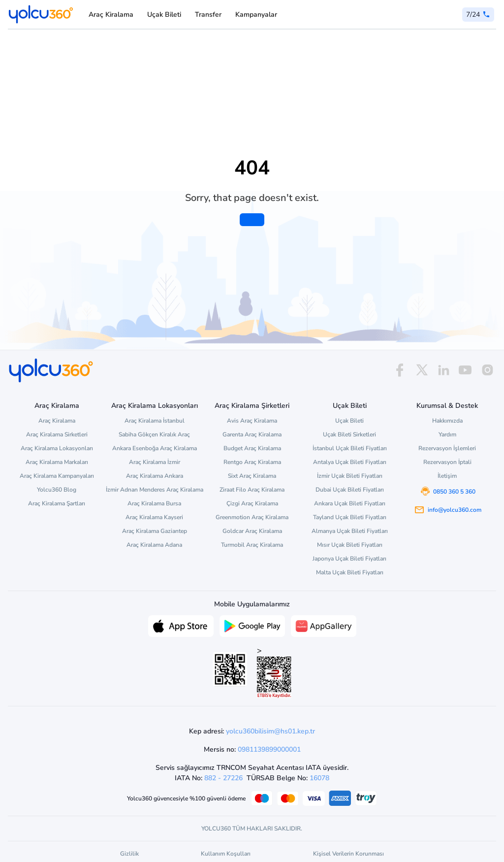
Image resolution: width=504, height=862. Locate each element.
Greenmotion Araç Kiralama (252, 517)
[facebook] (400, 370)
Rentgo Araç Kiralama (252, 462)
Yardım (447, 434)
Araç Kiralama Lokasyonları (57, 448)
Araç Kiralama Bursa (154, 503)
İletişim (447, 476)
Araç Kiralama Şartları (57, 503)
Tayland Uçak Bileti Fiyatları (350, 517)
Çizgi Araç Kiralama (252, 503)
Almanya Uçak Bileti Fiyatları (350, 531)
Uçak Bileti (164, 15)
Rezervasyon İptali (447, 462)
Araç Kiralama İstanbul (155, 421)
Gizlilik (129, 854)
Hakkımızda (447, 421)
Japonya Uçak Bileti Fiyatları (349, 559)
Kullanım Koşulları (226, 854)
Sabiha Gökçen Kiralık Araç (154, 434)
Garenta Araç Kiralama (252, 434)
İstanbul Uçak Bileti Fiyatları (350, 448)
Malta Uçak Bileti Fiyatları (350, 572)
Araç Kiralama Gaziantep (155, 531)
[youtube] (465, 370)
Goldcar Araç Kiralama (252, 531)
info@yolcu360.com (455, 510)
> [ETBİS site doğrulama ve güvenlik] (274, 672)
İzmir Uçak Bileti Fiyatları (350, 476)
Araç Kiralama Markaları (57, 462)
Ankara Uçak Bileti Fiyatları (350, 503)
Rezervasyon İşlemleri (447, 448)
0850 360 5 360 (454, 492)
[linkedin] (443, 370)
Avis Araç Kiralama (252, 421)
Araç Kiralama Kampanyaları (57, 476)
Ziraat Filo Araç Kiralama (252, 490)
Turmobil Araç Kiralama (252, 545)
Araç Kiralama (111, 15)
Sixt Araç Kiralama (252, 476)
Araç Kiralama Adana (154, 545)
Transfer (208, 15)
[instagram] (487, 370)
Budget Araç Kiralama (252, 448)
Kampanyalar (256, 15)
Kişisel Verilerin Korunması (348, 854)
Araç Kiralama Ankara (155, 476)
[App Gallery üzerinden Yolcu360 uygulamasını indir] (324, 625)
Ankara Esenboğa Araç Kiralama (155, 448)
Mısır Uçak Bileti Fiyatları (350, 545)
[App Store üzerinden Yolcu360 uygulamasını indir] (181, 625)
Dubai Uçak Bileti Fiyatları (350, 490)
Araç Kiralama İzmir (155, 462)
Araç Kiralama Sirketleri (57, 434)
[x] (422, 370)
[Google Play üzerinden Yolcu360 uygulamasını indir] (252, 625)
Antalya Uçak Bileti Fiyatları (350, 462)
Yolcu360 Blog (57, 490)
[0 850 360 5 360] (478, 15)
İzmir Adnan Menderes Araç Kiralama (155, 490)
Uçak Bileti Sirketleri (349, 434)
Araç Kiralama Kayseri (154, 517)
